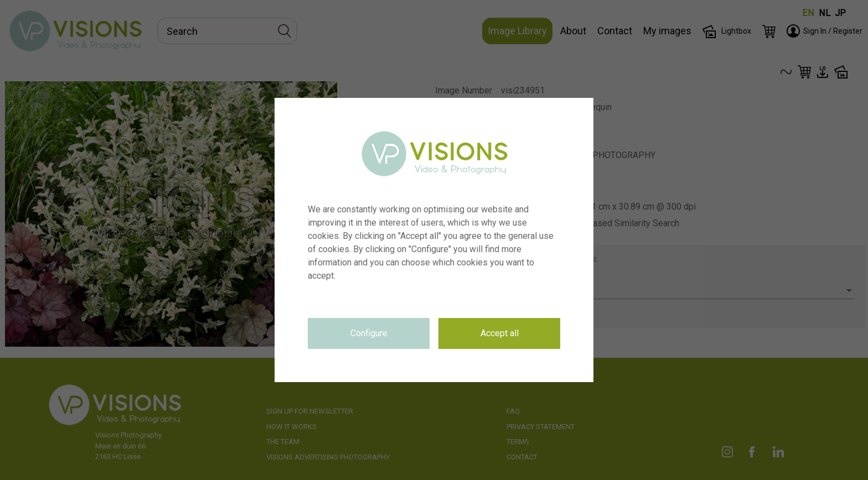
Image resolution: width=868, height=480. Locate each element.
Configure (369, 333)
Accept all (500, 333)
